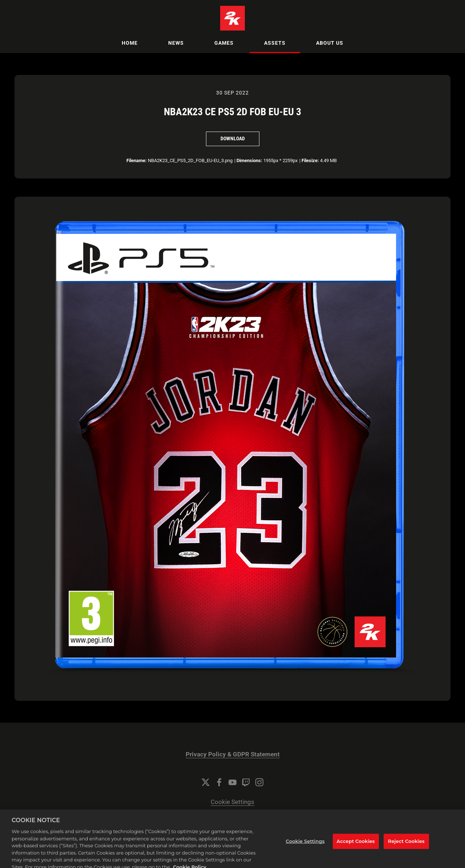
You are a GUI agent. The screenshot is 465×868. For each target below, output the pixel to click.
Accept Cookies (356, 845)
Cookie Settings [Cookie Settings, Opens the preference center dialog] (305, 845)
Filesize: (310, 160)
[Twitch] (246, 782)
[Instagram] (259, 782)
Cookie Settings (232, 802)
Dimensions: (249, 160)
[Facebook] (219, 782)
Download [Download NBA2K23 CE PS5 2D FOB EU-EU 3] (233, 138)
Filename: (137, 160)
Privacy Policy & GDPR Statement (233, 754)
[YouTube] (232, 782)
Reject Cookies (406, 845)
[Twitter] (206, 782)
